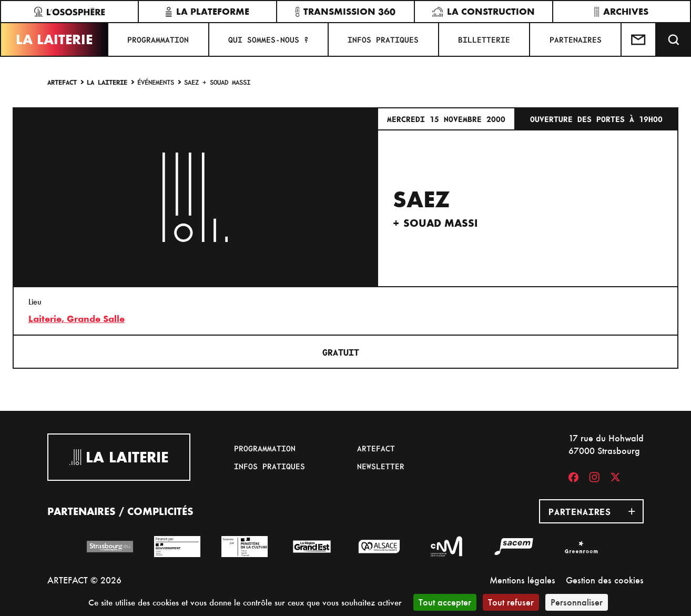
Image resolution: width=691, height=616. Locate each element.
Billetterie (484, 39)
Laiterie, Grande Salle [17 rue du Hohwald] (77, 319)
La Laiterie (54, 39)
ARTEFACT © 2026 (84, 580)
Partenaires (576, 39)
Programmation (158, 39)
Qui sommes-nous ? (268, 39)
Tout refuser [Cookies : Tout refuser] (511, 602)
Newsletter (381, 466)
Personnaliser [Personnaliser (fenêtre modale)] (577, 602)
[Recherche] (674, 39)
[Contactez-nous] (639, 39)
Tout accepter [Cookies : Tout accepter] (445, 602)
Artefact (62, 82)
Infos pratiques (383, 39)
